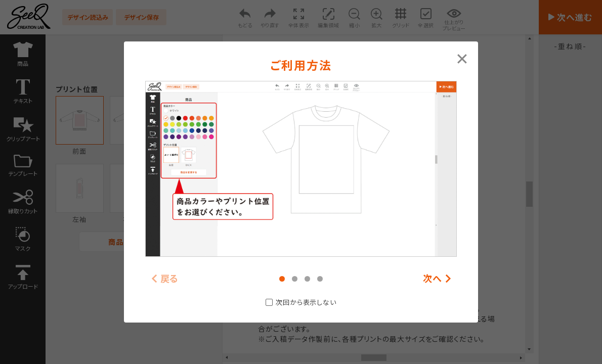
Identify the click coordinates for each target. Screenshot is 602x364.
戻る (170, 279)
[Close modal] (462, 58)
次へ (433, 279)
